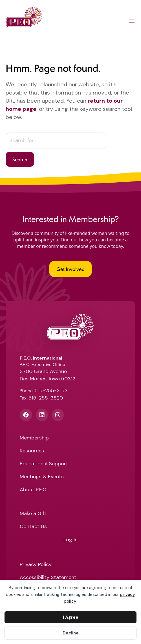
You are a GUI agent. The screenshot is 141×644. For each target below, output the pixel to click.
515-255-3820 (46, 398)
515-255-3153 (51, 391)
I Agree (71, 617)
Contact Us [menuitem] (33, 527)
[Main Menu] (132, 22)
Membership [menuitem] (34, 438)
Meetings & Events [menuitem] (42, 477)
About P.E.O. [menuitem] (33, 490)
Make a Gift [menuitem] (33, 514)
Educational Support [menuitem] (44, 464)
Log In (70, 540)
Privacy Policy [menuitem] (36, 565)
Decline (71, 633)
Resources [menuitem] (32, 451)
